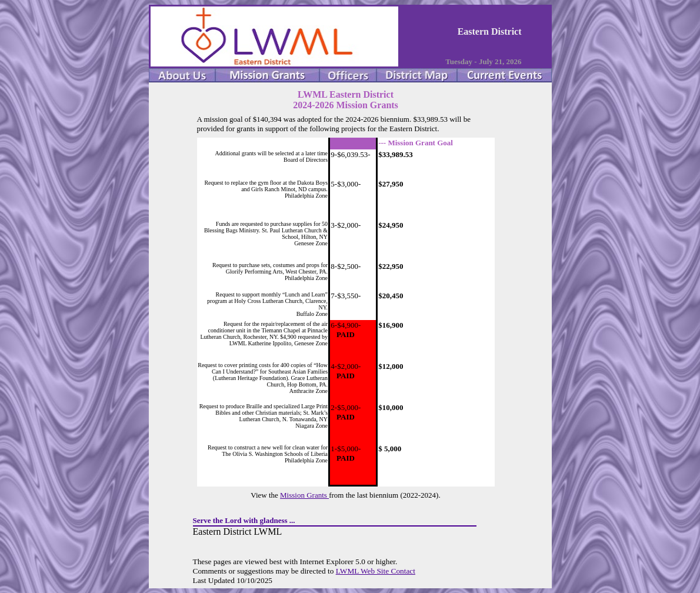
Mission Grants (304, 495)
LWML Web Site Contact (376, 571)
